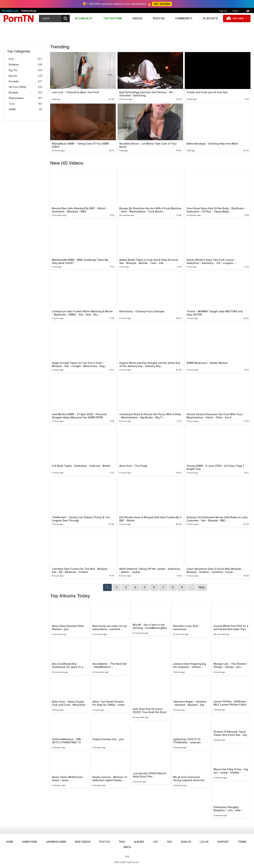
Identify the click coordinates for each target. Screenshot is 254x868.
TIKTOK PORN (113, 18)
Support (223, 842)
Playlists (210, 18)
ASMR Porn (30, 842)
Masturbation (26, 98)
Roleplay (26, 65)
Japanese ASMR (56, 842)
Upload (238, 18)
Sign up (223, 11)
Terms (242, 842)
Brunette (26, 82)
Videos (137, 18)
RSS (170, 842)
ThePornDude (29, 11)
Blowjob (26, 93)
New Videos (83, 842)
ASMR (26, 109)
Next (202, 587)
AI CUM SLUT (84, 18)
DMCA (127, 847)
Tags (122, 842)
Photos (159, 18)
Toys (26, 104)
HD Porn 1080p (26, 87)
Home (10, 842)
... (191, 587)
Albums (139, 842)
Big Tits (26, 70)
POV (26, 59)
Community (184, 18)
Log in (235, 11)
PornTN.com (133, 862)
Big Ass (26, 76)
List (156, 842)
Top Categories (19, 51)
